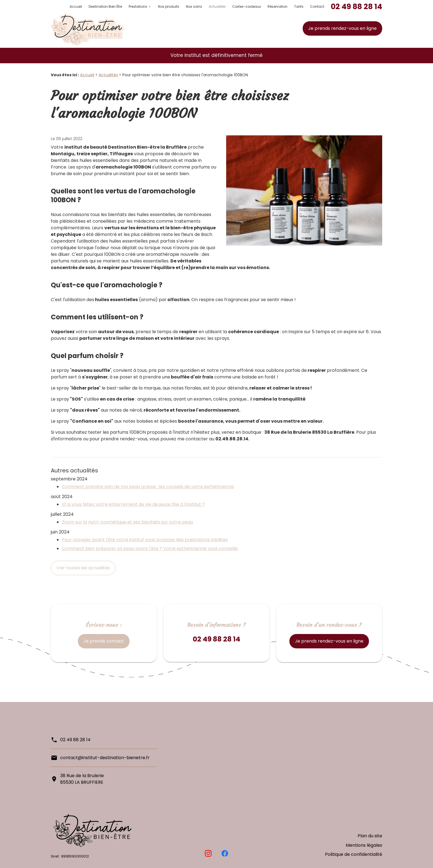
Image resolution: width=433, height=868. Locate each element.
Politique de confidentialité (354, 856)
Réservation (278, 6)
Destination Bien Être (105, 6)
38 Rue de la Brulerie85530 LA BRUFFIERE (82, 779)
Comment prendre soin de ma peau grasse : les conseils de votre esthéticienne (148, 487)
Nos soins (194, 6)
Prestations (138, 6)
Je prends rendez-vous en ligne (342, 28)
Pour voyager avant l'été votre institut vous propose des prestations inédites (145, 540)
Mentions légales (364, 849)
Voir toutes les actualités (83, 568)
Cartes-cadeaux (247, 6)
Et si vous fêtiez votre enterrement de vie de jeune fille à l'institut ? (133, 504)
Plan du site (370, 842)
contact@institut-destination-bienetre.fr (105, 758)
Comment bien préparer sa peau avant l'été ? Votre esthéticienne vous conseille (150, 549)
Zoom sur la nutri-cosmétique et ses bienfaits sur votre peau (127, 522)
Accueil (76, 6)
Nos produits (169, 6)
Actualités (217, 6)
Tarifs (299, 6)
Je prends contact (104, 641)
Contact (317, 6)
